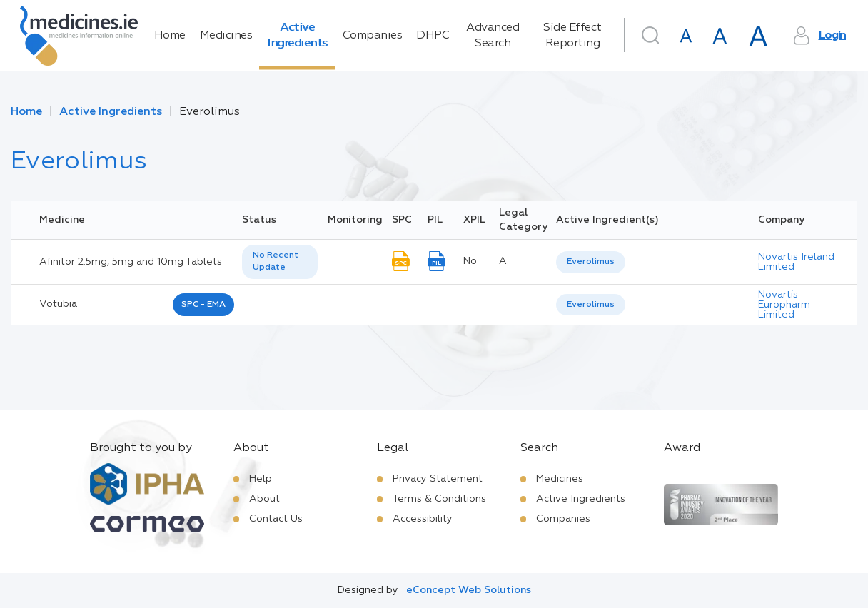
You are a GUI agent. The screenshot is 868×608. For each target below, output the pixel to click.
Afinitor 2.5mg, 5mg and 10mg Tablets (131, 262)
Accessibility (423, 519)
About (264, 499)
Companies (373, 36)
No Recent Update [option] (276, 262)
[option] (591, 262)
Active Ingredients (297, 36)
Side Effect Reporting (572, 36)
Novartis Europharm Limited (784, 305)
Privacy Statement (438, 479)
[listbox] (280, 262)
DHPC (433, 36)
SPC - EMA (203, 305)
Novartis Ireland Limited (796, 262)
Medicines (226, 36)
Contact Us (276, 519)
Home (170, 36)
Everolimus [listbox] (591, 262)
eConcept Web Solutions (469, 590)
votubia (58, 304)
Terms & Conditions (439, 499)
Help (261, 479)
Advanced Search (493, 36)
